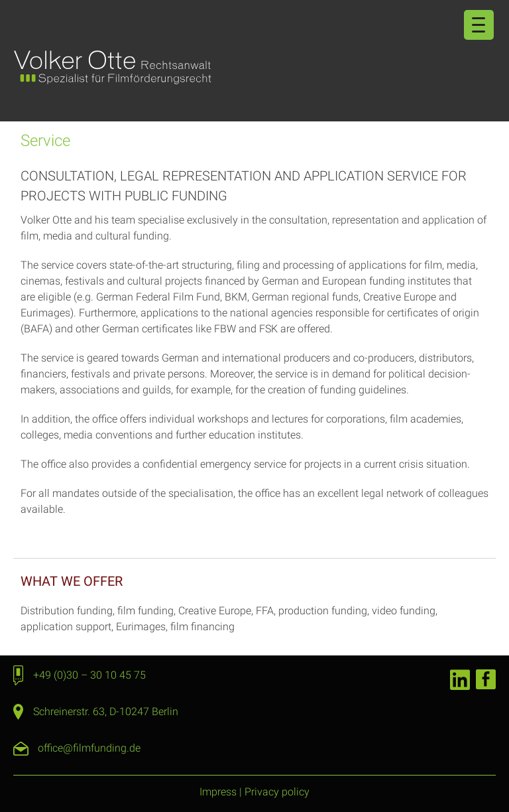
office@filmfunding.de (89, 748)
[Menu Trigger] (479, 25)
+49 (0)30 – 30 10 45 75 (89, 675)
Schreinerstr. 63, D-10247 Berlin (106, 711)
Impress (218, 792)
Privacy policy (277, 792)
